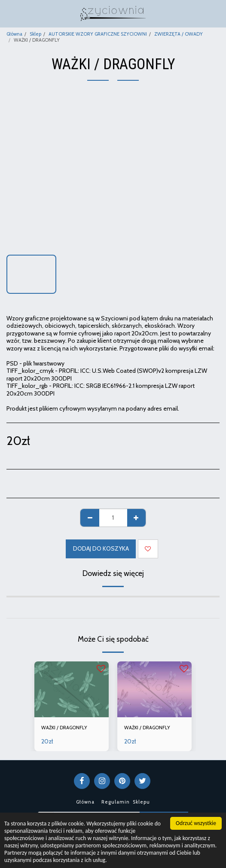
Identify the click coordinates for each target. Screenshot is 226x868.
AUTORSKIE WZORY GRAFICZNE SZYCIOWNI (98, 34)
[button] (9, 13)
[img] (72, 689)
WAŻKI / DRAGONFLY (64, 728)
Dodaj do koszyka (101, 548)
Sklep (35, 34)
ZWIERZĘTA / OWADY (179, 34)
